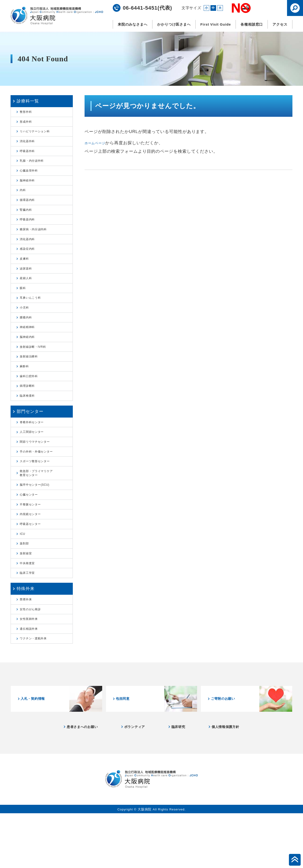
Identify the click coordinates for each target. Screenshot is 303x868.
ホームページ (98, 143)
